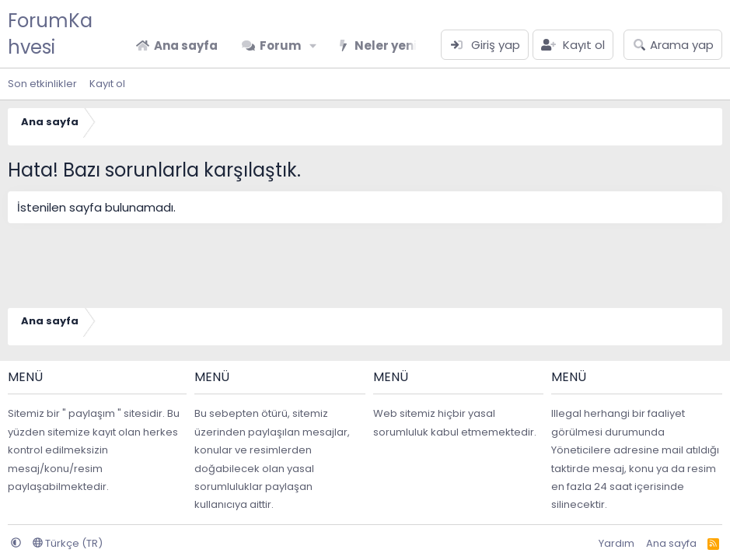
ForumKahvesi (50, 34)
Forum (280, 45)
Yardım (616, 543)
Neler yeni (386, 45)
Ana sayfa (186, 45)
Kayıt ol (107, 84)
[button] (313, 45)
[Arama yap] (673, 45)
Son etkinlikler (42, 84)
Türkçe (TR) (68, 543)
